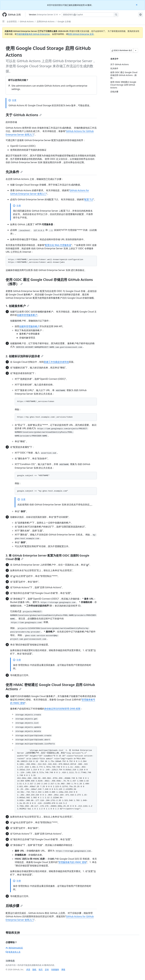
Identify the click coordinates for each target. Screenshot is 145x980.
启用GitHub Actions (46, 21)
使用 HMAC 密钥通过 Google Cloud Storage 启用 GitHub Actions (50, 687)
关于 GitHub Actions (24, 115)
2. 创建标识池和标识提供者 (24, 356)
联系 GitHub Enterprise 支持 (81, 34)
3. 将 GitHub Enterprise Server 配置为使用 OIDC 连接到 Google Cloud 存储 (47, 557)
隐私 (34, 969)
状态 (41, 969)
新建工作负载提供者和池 (56, 362)
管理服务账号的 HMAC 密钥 (72, 862)
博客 (63, 969)
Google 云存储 (64, 21)
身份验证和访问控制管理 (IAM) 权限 (62, 709)
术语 (28, 969)
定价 (47, 969)
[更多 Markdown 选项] (136, 50)
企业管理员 (12, 21)
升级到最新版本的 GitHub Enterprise (33, 34)
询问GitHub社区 (14, 948)
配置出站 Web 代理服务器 (58, 245)
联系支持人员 (13, 952)
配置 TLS (89, 199)
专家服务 (55, 969)
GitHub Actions (27, 21)
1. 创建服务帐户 (17, 306)
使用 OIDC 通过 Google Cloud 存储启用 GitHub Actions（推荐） (49, 282)
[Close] (137, 5)
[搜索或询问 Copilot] (90, 15)
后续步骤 (14, 906)
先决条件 (14, 172)
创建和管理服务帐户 (27, 315)
